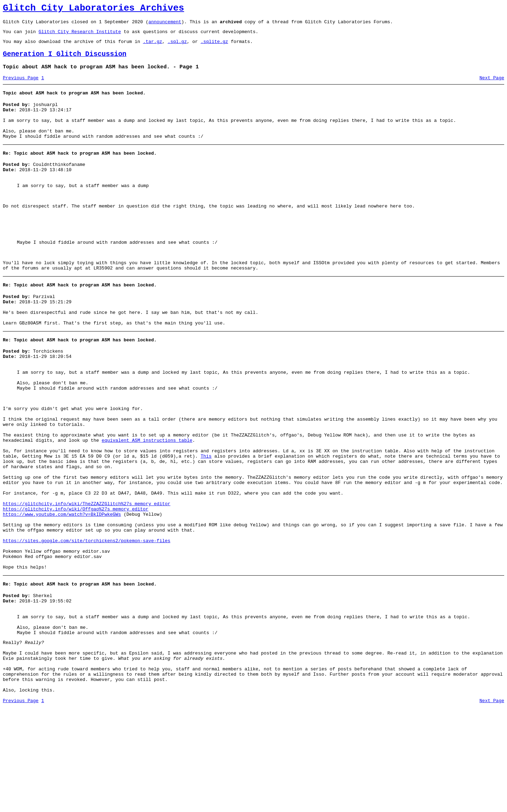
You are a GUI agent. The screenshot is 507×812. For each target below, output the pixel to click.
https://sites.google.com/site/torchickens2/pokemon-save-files (87, 620)
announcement (165, 25)
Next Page (492, 86)
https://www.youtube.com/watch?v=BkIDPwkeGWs (62, 588)
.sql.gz (177, 47)
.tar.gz (153, 47)
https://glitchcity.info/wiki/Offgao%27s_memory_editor (76, 582)
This (206, 519)
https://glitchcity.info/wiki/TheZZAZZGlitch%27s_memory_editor (87, 576)
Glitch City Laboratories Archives (93, 9)
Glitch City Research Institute (80, 36)
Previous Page (21, 86)
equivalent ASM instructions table (147, 500)
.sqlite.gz (214, 47)
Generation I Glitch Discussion (65, 60)
